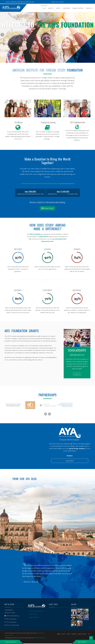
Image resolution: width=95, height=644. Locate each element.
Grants (58, 8)
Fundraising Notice (9, 636)
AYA (89, 634)
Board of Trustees (78, 8)
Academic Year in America (57, 2)
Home (44, 8)
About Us (51, 8)
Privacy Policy (41, 633)
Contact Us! (77, 374)
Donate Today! (47, 208)
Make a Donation (82, 642)
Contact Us (8, 2)
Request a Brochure (11, 642)
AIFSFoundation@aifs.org (18, 2)
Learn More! (70, 461)
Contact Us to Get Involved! (36, 611)
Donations (8, 346)
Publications (66, 8)
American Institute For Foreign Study (39, 70)
